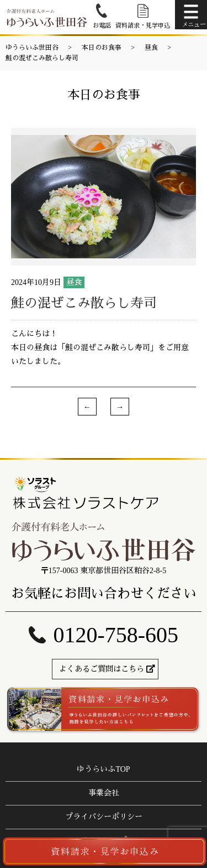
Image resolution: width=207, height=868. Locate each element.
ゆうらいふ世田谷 (32, 48)
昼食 (151, 48)
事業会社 (104, 793)
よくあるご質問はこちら (102, 669)
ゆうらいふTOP (103, 769)
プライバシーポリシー (104, 817)
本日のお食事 (102, 48)
